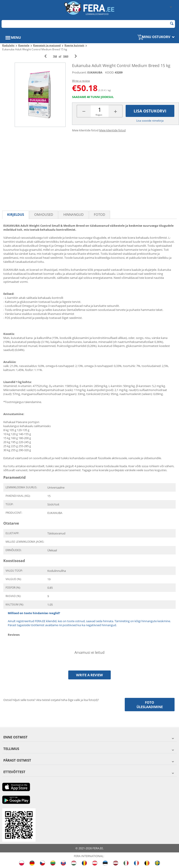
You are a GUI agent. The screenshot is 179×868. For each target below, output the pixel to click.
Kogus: (99, 115)
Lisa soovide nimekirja (150, 121)
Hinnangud (73, 214)
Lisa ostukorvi (150, 111)
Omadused (44, 214)
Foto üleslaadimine (150, 705)
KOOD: (110, 72)
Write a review (81, 81)
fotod (100, 214)
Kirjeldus (16, 214)
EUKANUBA (95, 72)
